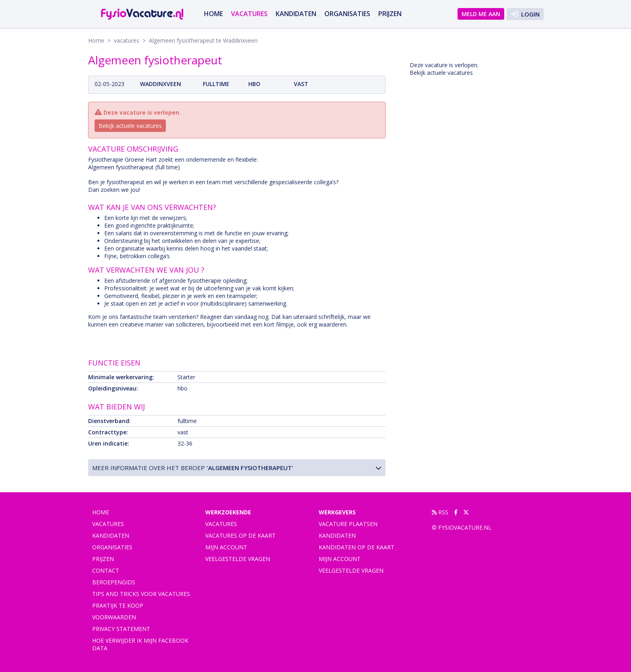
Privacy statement (121, 629)
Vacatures (221, 524)
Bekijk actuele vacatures (130, 126)
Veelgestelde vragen (238, 559)
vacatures (249, 14)
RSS (440, 512)
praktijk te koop (118, 605)
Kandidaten (296, 14)
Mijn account (226, 547)
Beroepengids (114, 582)
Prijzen (390, 14)
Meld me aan (481, 14)
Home (213, 14)
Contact (106, 570)
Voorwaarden (114, 617)
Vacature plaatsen (348, 524)
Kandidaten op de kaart (357, 547)
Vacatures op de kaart (240, 535)
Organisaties (347, 14)
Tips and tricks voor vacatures (141, 594)
